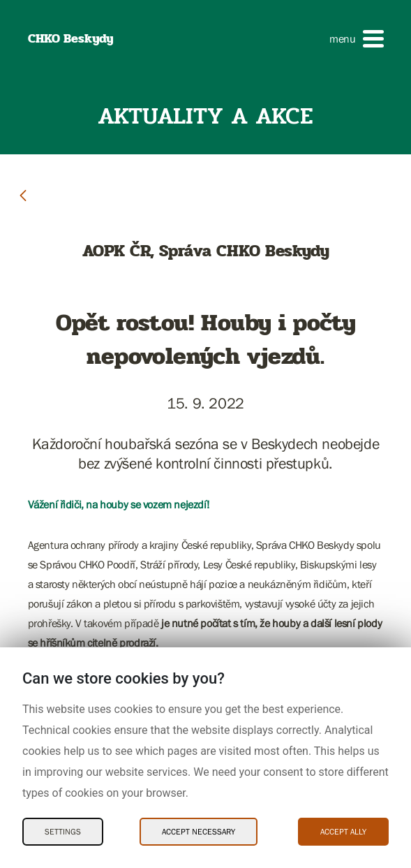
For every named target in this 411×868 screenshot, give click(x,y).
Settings (63, 832)
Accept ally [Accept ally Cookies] (343, 832)
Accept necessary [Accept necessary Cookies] (199, 832)
